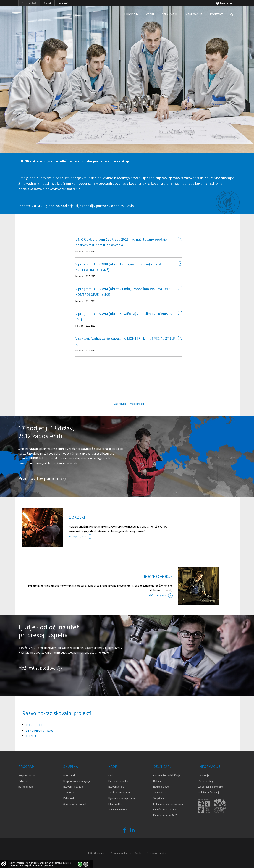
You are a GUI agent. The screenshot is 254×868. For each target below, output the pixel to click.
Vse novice (120, 404)
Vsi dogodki (137, 404)
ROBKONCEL (34, 725)
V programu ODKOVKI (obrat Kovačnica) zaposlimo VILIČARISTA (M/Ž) (123, 317)
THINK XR (32, 736)
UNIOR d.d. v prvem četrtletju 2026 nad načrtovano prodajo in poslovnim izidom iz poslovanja (123, 242)
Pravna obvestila (119, 853)
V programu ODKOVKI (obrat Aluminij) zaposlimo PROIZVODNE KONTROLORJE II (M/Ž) (123, 292)
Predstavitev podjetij (39, 478)
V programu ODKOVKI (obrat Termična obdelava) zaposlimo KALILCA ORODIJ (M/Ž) (121, 267)
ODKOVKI (77, 517)
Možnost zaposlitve (37, 668)
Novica (79, 251)
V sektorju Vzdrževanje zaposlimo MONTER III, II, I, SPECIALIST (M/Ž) (125, 341)
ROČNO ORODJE (158, 576)
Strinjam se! (80, 864)
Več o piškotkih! (86, 864)
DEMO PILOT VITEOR (39, 730)
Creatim (163, 853)
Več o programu (78, 536)
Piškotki (137, 853)
